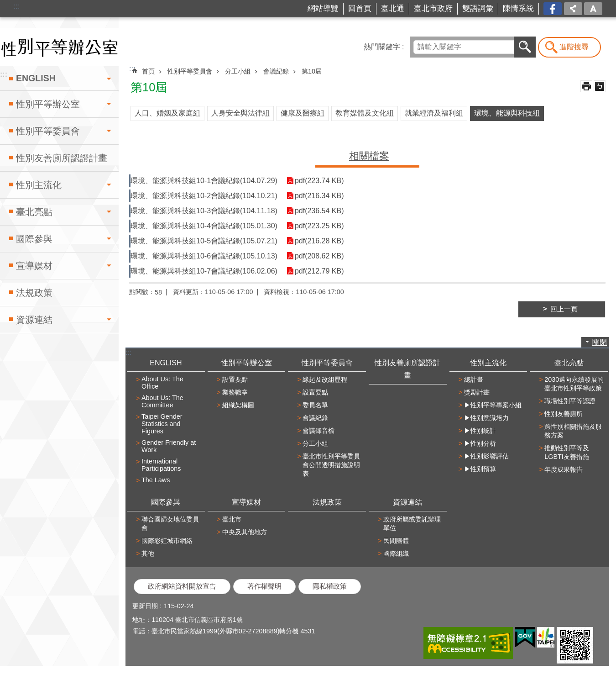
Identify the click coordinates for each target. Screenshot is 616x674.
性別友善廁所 (564, 414)
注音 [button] (600, 86)
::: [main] (132, 69)
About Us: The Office (162, 383)
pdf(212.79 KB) (319, 271)
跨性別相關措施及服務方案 (573, 431)
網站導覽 (323, 8)
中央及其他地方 (245, 532)
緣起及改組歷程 (325, 379)
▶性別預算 (480, 469)
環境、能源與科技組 (507, 113)
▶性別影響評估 (486, 456)
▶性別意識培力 (486, 418)
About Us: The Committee (162, 401)
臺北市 (232, 519)
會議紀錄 (276, 71)
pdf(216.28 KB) (319, 241)
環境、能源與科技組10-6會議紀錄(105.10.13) (204, 256)
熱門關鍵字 (382, 47)
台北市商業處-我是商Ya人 (553, 9)
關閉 (600, 342)
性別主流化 (39, 185)
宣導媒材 (34, 266)
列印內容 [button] (586, 86)
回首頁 (360, 8)
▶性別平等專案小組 (493, 405)
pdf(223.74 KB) (319, 181)
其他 (148, 553)
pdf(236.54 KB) (319, 211)
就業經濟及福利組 (434, 113)
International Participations (161, 465)
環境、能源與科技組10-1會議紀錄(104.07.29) (204, 181)
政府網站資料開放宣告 (182, 586)
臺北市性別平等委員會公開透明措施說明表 (331, 465)
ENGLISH (36, 78)
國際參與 (34, 239)
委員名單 (315, 405)
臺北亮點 (34, 212)
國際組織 (396, 553)
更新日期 (145, 606)
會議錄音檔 (318, 431)
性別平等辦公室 (48, 104)
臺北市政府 (433, 8)
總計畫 (474, 379)
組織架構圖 (238, 405)
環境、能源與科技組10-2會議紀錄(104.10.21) (204, 196)
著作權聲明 (264, 586)
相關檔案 (369, 156)
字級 (593, 9)
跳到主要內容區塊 (5, 5)
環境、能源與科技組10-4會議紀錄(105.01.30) (204, 226)
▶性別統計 (480, 431)
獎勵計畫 (477, 392)
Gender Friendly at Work (169, 446)
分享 (573, 9)
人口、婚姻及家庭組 (167, 113)
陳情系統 (518, 8)
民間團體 (396, 541)
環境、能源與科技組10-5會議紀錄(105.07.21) (204, 241)
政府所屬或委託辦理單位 (412, 524)
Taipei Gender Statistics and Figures (162, 424)
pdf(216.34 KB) (319, 196)
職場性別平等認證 (570, 401)
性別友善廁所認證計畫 (62, 158)
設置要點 (235, 379)
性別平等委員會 (48, 131)
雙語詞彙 (478, 8)
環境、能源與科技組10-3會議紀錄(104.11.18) (204, 211)
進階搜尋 (574, 47)
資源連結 (34, 320)
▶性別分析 (480, 443)
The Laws (156, 480)
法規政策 (34, 293)
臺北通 (393, 8)
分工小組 (238, 71)
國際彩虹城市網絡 (167, 541)
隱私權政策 (330, 586)
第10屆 (312, 71)
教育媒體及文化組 (365, 113)
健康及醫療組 (303, 113)
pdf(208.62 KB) (319, 256)
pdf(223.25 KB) (319, 226)
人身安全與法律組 (240, 113)
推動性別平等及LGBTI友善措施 (567, 452)
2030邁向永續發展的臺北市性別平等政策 (574, 384)
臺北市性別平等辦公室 (59, 47)
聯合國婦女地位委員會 (170, 524)
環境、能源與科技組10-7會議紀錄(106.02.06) (204, 271)
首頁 (148, 71)
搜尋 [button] (525, 47)
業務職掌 (235, 392)
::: (17, 6)
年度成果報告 (564, 469)
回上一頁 (564, 309)
